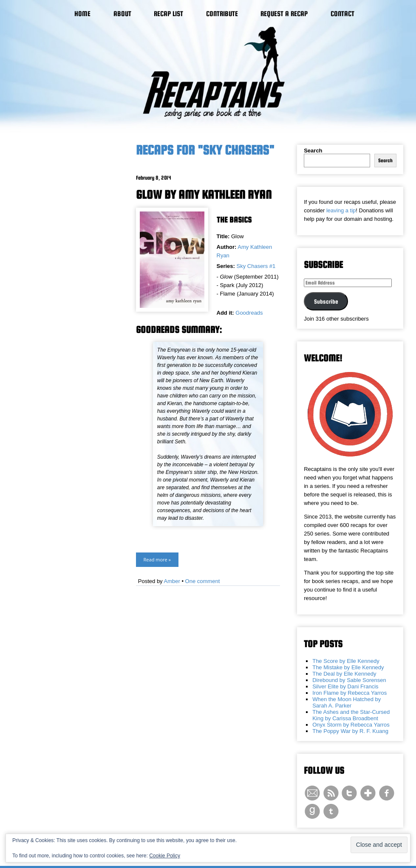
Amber (172, 581)
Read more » (157, 559)
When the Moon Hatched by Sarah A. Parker (347, 702)
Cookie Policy (165, 856)
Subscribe (326, 302)
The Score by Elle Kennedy (346, 661)
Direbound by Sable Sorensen (349, 680)
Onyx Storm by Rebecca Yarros (351, 725)
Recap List (168, 14)
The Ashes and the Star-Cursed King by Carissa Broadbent (351, 715)
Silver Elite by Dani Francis (345, 686)
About (122, 14)
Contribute (222, 14)
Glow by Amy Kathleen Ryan (204, 194)
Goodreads (249, 313)
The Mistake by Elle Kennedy (348, 667)
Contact (342, 14)
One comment (203, 581)
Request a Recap (284, 14)
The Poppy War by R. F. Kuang (350, 731)
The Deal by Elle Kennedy (344, 674)
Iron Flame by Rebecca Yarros (349, 693)
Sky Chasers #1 (256, 266)
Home (82, 14)
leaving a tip (341, 210)
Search (313, 151)
